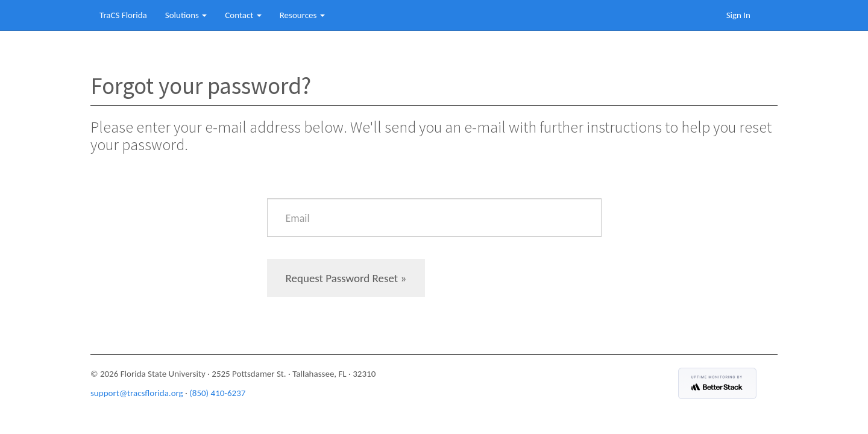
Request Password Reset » (346, 278)
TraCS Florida (123, 15)
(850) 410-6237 (217, 393)
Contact (243, 15)
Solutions (186, 15)
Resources (302, 15)
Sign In (738, 15)
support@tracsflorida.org (137, 393)
